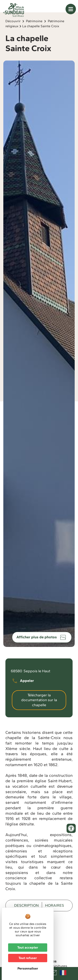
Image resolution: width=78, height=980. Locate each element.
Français (63, 973)
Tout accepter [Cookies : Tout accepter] (28, 947)
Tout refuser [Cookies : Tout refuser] (28, 958)
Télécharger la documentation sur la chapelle (39, 708)
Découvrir (13, 29)
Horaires (55, 913)
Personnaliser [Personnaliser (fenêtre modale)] (28, 968)
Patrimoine (34, 29)
